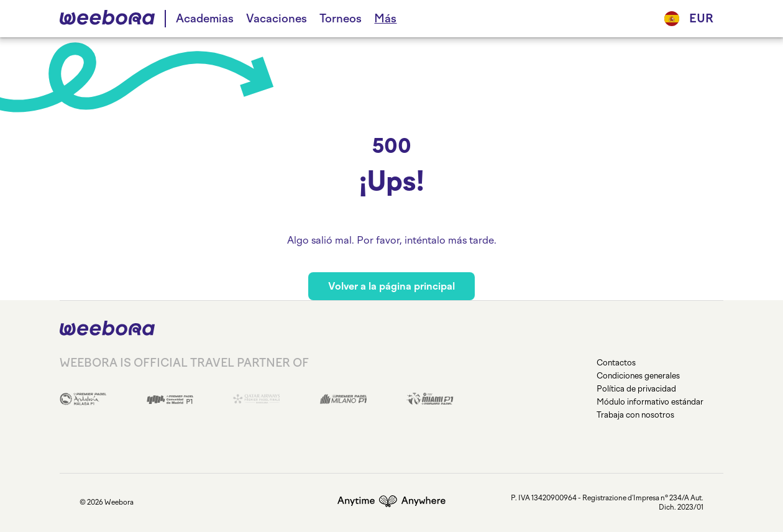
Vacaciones (277, 19)
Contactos (616, 363)
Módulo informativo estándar (650, 402)
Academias (205, 19)
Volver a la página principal (391, 286)
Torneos (341, 19)
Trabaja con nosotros (635, 415)
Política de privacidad (636, 389)
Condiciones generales (638, 376)
